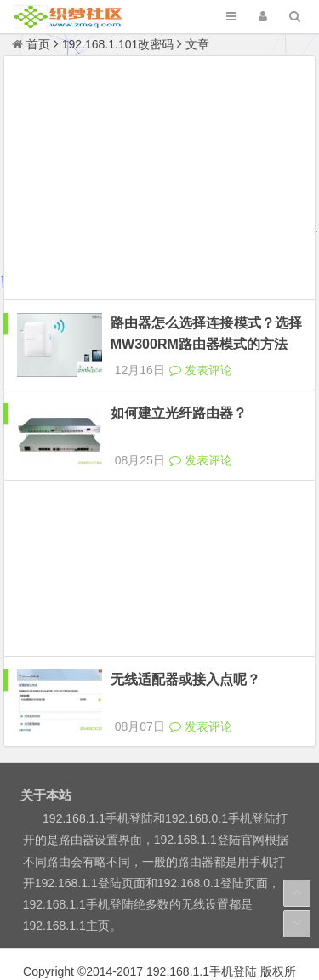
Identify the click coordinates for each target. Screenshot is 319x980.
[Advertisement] (160, 180)
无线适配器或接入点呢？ (185, 649)
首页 (31, 44)
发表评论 (201, 355)
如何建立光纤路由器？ (179, 398)
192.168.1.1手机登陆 (202, 926)
